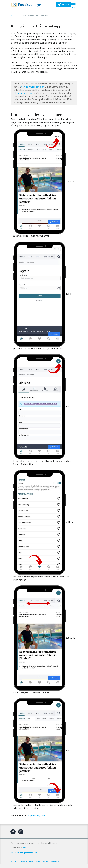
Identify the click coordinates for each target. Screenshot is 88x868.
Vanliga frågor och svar (33, 87)
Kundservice (16, 15)
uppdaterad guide (36, 815)
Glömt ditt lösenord (23, 93)
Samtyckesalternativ (51, 861)
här (24, 848)
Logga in (65, 4)
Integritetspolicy (35, 861)
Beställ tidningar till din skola (25, 853)
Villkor (14, 861)
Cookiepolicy (22, 861)
